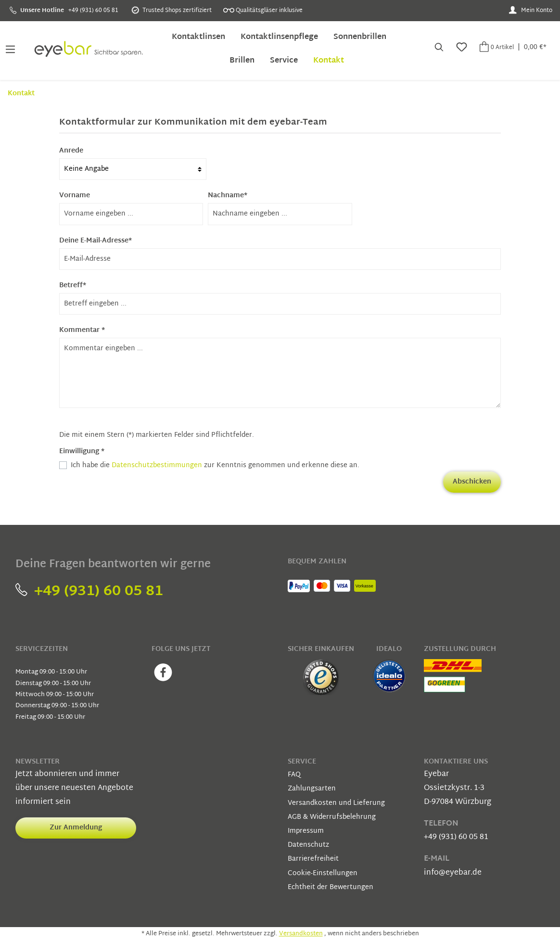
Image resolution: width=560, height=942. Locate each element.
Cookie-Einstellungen (323, 873)
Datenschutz (308, 845)
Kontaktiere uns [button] (456, 762)
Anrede (71, 151)
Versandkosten (301, 934)
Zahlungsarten (312, 789)
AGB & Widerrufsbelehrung (332, 817)
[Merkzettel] (461, 48)
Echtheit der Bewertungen (331, 887)
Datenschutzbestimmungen (157, 465)
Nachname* (228, 196)
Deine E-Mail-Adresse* (95, 241)
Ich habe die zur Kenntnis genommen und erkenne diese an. (215, 465)
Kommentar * (82, 330)
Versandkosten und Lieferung (336, 803)
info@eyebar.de (453, 873)
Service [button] (302, 762)
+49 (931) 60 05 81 (89, 592)
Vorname (75, 196)
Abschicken (472, 482)
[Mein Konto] (530, 11)
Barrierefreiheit (313, 859)
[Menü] (10, 48)
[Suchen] (438, 48)
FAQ (294, 775)
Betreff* (73, 286)
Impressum (306, 831)
